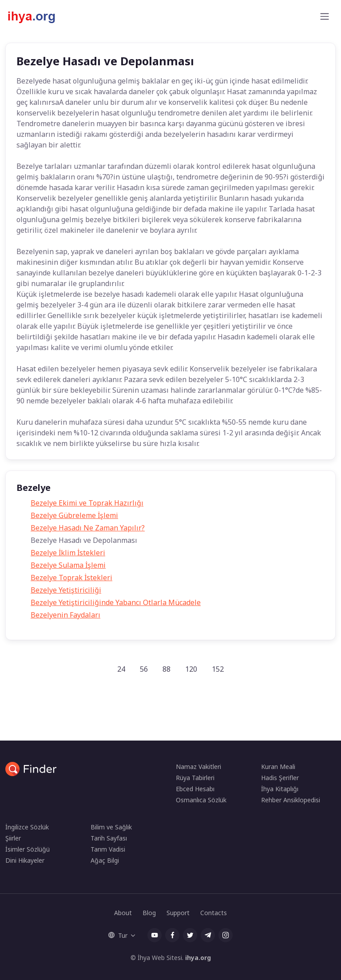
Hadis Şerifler (280, 778)
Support (178, 913)
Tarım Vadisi (108, 849)
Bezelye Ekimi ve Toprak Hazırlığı (87, 503)
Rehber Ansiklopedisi (291, 800)
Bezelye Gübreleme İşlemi (74, 515)
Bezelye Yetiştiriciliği (66, 590)
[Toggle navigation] (325, 16)
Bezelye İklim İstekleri (68, 553)
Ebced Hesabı (195, 789)
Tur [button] (118, 935)
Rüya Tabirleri (195, 778)
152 (218, 669)
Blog (149, 913)
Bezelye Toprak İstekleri (71, 578)
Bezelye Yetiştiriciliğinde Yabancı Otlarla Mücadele (116, 602)
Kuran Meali (278, 767)
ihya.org (198, 958)
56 (144, 669)
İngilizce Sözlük (27, 827)
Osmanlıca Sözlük (201, 800)
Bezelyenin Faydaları (65, 615)
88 (167, 669)
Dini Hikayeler (25, 860)
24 (121, 669)
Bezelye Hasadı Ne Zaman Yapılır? (88, 528)
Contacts (214, 913)
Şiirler (13, 838)
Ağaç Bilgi (105, 860)
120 (191, 669)
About (123, 913)
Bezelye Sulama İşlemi (68, 565)
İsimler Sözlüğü (28, 849)
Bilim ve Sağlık (111, 827)
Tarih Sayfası (109, 838)
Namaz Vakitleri (198, 767)
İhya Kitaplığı (280, 789)
